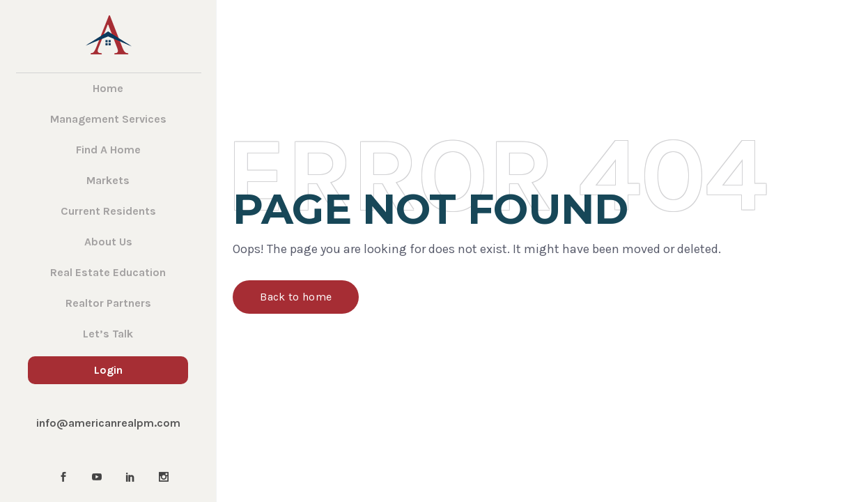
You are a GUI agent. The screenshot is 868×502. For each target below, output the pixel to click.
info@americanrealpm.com (108, 423)
